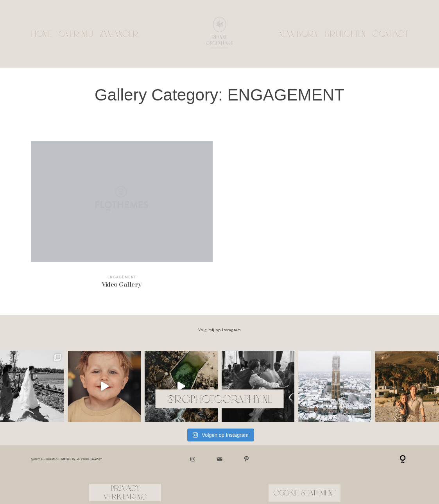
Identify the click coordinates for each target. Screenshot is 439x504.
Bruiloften (345, 34)
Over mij (76, 34)
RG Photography (89, 459)
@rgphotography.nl (219, 399)
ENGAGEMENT (122, 277)
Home (41, 34)
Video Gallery (122, 219)
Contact (390, 34)
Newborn (298, 34)
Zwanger (119, 34)
